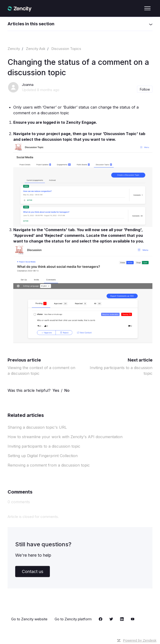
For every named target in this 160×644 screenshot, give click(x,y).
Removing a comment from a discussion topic (49, 465)
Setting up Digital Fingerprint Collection (43, 456)
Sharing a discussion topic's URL (37, 427)
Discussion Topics (66, 49)
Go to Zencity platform (73, 619)
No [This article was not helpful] (67, 390)
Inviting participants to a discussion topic (44, 446)
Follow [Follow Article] (145, 89)
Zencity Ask (36, 49)
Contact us (33, 571)
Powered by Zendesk (140, 640)
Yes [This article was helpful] (56, 390)
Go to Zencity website (29, 619)
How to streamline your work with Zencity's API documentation (65, 437)
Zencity (14, 49)
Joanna (28, 85)
